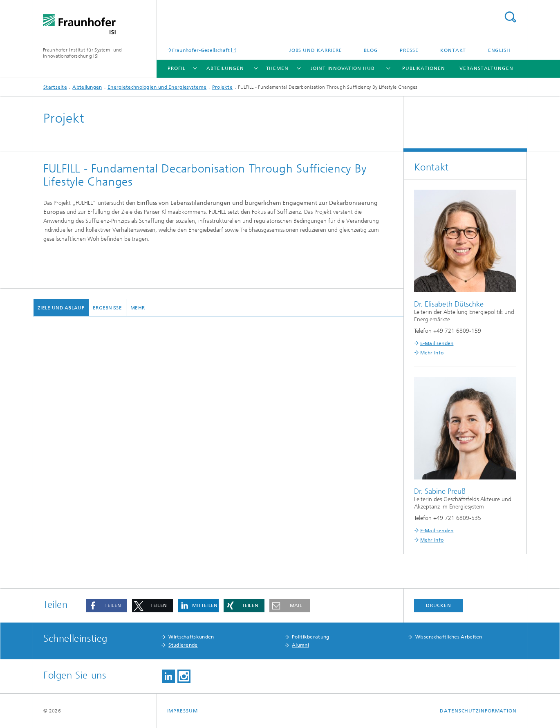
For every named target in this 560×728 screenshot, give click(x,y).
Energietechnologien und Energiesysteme (157, 87)
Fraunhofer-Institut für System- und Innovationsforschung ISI (83, 53)
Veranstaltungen (486, 68)
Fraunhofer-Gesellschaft (201, 50)
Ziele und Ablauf (60, 308)
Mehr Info (432, 353)
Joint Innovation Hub (343, 68)
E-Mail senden (437, 343)
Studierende (183, 645)
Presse (409, 50)
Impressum (183, 711)
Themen (277, 68)
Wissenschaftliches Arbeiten (449, 637)
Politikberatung (311, 637)
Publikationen (424, 68)
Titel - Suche (510, 17)
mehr (137, 308)
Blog (371, 50)
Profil (176, 68)
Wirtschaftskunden (191, 637)
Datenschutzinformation (478, 711)
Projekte (222, 87)
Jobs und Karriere (316, 50)
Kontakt (453, 50)
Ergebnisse (107, 308)
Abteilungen (225, 68)
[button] (107, 606)
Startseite (55, 87)
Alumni (300, 645)
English (499, 50)
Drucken (439, 605)
